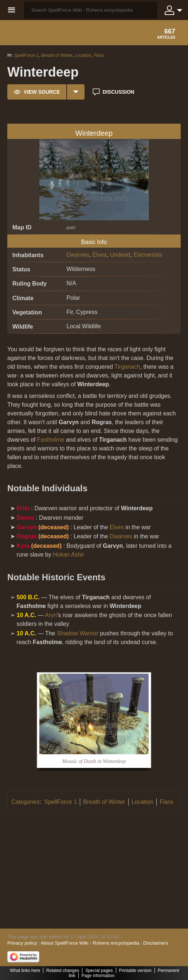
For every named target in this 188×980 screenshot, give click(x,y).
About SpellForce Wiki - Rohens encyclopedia (90, 943)
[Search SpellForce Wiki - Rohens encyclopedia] (91, 10)
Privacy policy (22, 943)
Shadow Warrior (78, 633)
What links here (25, 971)
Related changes (63, 971)
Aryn (51, 615)
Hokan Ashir (68, 555)
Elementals (148, 255)
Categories (25, 802)
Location (83, 55)
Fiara (99, 55)
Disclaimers (156, 943)
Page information (98, 976)
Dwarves (78, 255)
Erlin (23, 508)
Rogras (27, 536)
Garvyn (27, 527)
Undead (120, 255)
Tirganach (127, 367)
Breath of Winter (57, 55)
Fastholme (51, 440)
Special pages (99, 971)
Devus (26, 518)
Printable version (135, 971)
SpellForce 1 (26, 55)
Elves (100, 255)
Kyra (23, 546)
